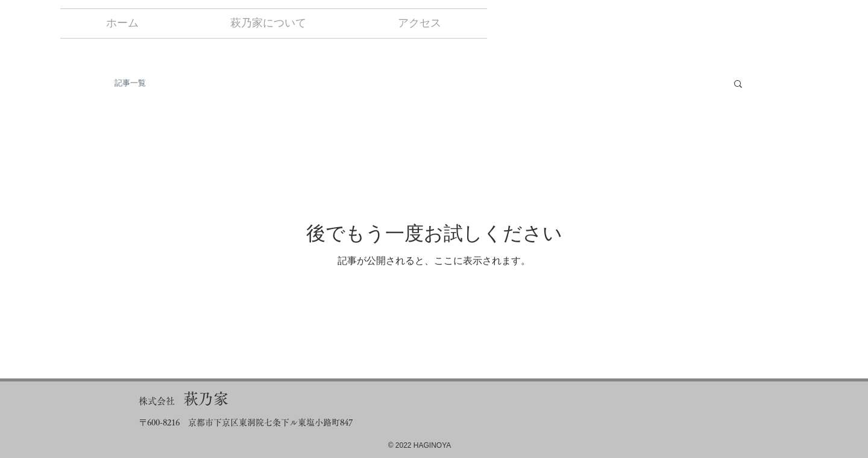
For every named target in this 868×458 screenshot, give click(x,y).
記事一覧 (130, 83)
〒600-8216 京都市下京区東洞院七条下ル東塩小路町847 (246, 422)
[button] (738, 85)
